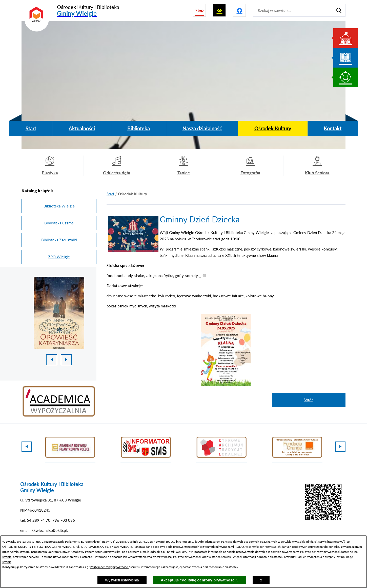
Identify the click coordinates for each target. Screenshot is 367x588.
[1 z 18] (59, 313)
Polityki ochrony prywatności (109, 567)
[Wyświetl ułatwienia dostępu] (219, 10)
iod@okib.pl (158, 552)
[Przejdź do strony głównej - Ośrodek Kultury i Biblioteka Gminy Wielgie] (70, 10)
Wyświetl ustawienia (122, 580)
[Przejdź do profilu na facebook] (239, 10)
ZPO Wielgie (59, 257)
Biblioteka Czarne (59, 223)
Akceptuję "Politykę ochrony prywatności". (200, 580)
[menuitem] (31, 128)
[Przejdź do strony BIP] (199, 10)
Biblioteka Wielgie (59, 206)
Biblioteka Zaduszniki (59, 240)
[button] (133, 250)
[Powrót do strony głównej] (110, 194)
